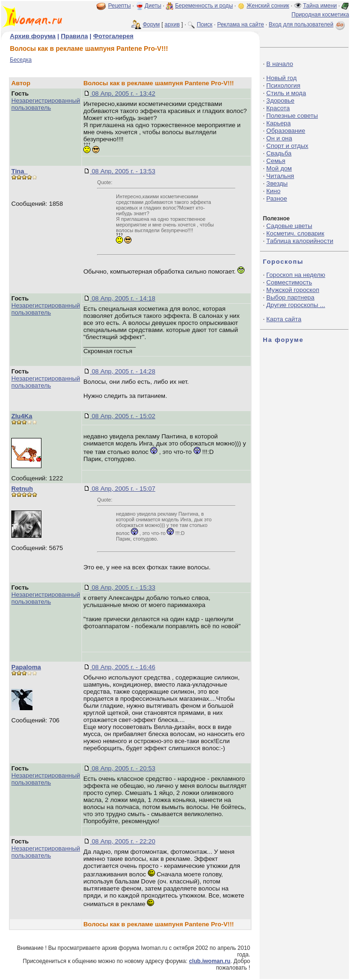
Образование (286, 131)
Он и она (279, 138)
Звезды (277, 183)
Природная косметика (320, 15)
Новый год (281, 78)
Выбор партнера (290, 297)
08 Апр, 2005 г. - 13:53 (123, 171)
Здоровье (280, 101)
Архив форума (33, 36)
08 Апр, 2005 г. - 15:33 (123, 587)
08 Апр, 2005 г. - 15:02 (123, 416)
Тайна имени (320, 6)
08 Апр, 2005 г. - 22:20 (123, 841)
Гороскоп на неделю (296, 275)
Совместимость (289, 282)
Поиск (205, 24)
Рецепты (120, 6)
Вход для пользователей (308, 24)
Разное (277, 198)
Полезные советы (292, 116)
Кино (273, 191)
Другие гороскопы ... (296, 305)
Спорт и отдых (287, 146)
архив (172, 24)
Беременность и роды (204, 6)
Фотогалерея (114, 36)
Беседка (21, 60)
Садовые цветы (289, 226)
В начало (280, 64)
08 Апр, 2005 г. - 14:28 (123, 371)
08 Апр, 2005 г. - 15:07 (123, 489)
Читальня (280, 176)
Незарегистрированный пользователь (46, 104)
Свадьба (279, 153)
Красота (278, 108)
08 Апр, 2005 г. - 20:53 (123, 768)
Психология (283, 85)
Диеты (153, 6)
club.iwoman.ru (210, 961)
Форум (151, 24)
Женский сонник (268, 6)
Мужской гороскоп (293, 290)
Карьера (278, 123)
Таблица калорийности (300, 241)
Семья (276, 161)
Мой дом (279, 168)
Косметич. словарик (295, 233)
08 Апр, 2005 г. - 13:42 (123, 93)
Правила (74, 36)
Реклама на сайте (241, 24)
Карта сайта (284, 319)
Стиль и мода (286, 93)
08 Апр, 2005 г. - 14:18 (123, 298)
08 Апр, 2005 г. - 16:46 (123, 667)
